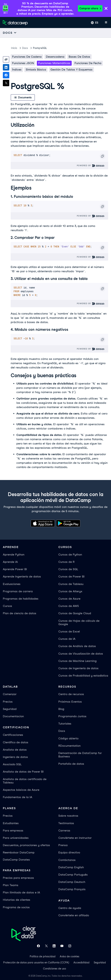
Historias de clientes (17, 900)
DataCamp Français (72, 889)
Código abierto (68, 738)
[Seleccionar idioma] (95, 23)
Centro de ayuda (70, 908)
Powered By (91, 166)
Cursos (7, 606)
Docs (62, 731)
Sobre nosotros (68, 816)
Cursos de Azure (69, 599)
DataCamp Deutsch (72, 882)
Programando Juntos (72, 716)
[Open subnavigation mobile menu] (10, 33)
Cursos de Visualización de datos (81, 654)
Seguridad (10, 709)
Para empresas (13, 831)
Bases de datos (79, 57)
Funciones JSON (23, 63)
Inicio (14, 48)
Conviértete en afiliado (74, 915)
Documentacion (13, 716)
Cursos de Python (70, 555)
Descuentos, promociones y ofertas (26, 845)
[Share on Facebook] (6, 75)
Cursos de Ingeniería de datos (78, 668)
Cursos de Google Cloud (75, 613)
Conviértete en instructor (75, 838)
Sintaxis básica (36, 70)
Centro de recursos (71, 694)
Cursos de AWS (69, 606)
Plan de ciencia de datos (20, 613)
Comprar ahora (90, 8)
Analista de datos (15, 750)
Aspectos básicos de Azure (21, 790)
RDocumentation (69, 746)
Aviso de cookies (70, 956)
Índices (17, 70)
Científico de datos (16, 742)
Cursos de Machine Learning (77, 661)
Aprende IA (10, 562)
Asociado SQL (12, 764)
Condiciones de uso (55, 969)
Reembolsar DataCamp (19, 852)
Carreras (64, 831)
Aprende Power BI (15, 569)
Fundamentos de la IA (18, 797)
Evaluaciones (12, 584)
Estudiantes (11, 823)
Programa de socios (16, 907)
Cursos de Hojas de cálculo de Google (79, 622)
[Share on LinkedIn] (6, 67)
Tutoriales (65, 724)
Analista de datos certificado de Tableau (25, 781)
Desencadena (55, 57)
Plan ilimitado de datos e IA (21, 892)
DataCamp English (71, 867)
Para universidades (16, 838)
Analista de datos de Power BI (23, 772)
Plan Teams (11, 885)
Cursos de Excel (69, 631)
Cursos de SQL (68, 569)
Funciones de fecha (88, 63)
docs (25, 48)
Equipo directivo (69, 852)
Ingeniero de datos (15, 757)
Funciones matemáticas (54, 63)
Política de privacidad (43, 956)
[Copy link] (6, 59)
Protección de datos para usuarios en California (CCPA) (36, 963)
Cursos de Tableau (71, 584)
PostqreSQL (40, 48)
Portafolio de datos (71, 764)
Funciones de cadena (27, 57)
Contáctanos (67, 860)
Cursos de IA (67, 639)
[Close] (106, 9)
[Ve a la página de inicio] (15, 23)
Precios (8, 702)
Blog (61, 709)
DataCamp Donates (16, 860)
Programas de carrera (18, 591)
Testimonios (66, 823)
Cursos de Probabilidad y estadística (83, 676)
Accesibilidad (81, 963)
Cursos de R (66, 562)
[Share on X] (6, 83)
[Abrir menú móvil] (106, 23)
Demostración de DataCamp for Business (80, 755)
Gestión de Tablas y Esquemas (71, 70)
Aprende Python (14, 555)
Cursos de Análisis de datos (77, 646)
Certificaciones (13, 735)
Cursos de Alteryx (70, 591)
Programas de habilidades (21, 599)
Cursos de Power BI (71, 576)
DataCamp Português (73, 875)
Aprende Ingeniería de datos (22, 576)
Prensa (63, 845)
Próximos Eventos (70, 702)
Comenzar (10, 694)
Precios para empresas (18, 878)
